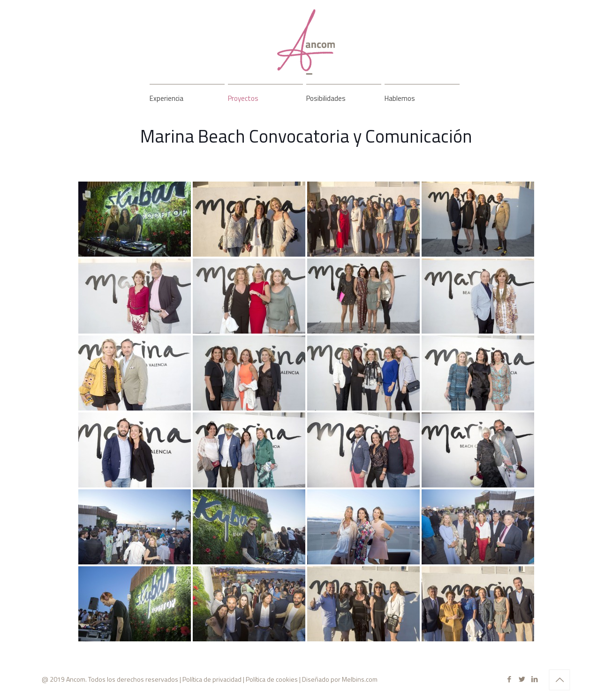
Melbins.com (360, 679)
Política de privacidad (212, 679)
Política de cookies (272, 679)
